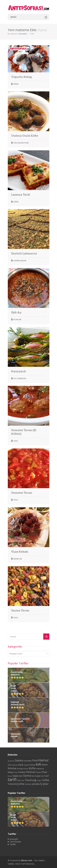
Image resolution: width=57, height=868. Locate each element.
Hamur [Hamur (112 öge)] (44, 760)
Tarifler (13, 844)
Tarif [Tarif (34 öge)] (46, 776)
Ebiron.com (27, 860)
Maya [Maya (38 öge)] (10, 772)
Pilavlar (17, 320)
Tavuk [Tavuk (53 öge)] (28, 780)
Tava (16, 441)
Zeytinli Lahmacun (24, 253)
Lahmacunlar (20, 261)
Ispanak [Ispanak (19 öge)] (15, 765)
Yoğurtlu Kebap (22, 77)
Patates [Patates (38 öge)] (22, 772)
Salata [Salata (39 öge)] (15, 776)
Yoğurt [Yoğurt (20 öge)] (39, 780)
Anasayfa (23, 34)
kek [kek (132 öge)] (38, 764)
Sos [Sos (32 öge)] (33, 776)
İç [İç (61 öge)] (41, 784)
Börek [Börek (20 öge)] (12, 761)
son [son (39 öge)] (21, 776)
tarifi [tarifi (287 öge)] (12, 779)
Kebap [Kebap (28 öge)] (32, 765)
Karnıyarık (19, 371)
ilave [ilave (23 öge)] (10, 765)
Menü (13, 17)
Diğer (16, 84)
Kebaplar (18, 559)
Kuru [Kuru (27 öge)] (26, 769)
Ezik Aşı (16, 312)
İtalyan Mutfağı (21, 143)
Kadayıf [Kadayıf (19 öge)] (26, 765)
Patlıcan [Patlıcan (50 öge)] (31, 772)
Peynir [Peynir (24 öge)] (39, 772)
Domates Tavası (22, 493)
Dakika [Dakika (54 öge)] (19, 760)
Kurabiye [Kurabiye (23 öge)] (20, 769)
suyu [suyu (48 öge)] (38, 776)
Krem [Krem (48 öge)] (45, 765)
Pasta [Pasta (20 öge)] (16, 772)
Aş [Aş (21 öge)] (9, 761)
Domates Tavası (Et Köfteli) (24, 432)
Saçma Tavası (20, 610)
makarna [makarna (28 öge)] (40, 769)
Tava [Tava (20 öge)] (23, 780)
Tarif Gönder (15, 842)
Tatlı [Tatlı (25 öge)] (19, 780)
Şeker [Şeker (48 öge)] (46, 784)
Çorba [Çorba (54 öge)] (21, 784)
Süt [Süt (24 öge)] (42, 776)
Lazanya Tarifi (21, 195)
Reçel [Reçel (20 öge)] (10, 776)
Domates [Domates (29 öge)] (28, 761)
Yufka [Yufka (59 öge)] (46, 780)
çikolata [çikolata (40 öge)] (36, 784)
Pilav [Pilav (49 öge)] (44, 772)
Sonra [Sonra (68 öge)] (27, 776)
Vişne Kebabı (20, 552)
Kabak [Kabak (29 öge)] (21, 765)
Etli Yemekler (20, 378)
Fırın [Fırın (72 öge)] (35, 760)
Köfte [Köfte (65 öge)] (32, 768)
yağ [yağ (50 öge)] (34, 780)
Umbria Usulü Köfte (25, 136)
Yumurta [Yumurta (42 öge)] (12, 784)
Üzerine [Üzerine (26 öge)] (28, 784)
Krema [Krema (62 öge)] (12, 768)
